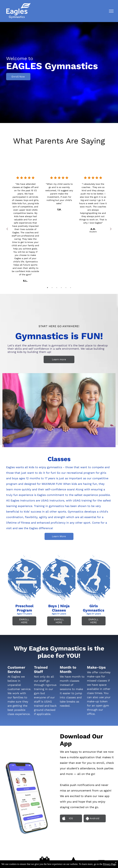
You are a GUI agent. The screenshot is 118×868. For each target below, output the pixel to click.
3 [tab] (57, 288)
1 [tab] (47, 288)
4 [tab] (61, 288)
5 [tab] (66, 288)
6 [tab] (71, 288)
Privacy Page (110, 864)
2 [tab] (52, 288)
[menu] (111, 11)
